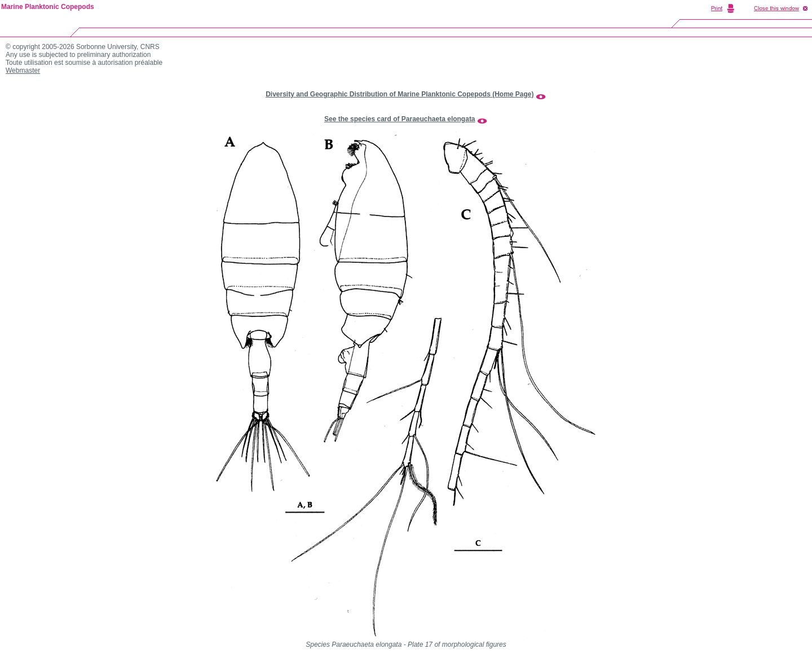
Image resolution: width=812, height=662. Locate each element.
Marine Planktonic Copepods (48, 7)
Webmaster (23, 70)
